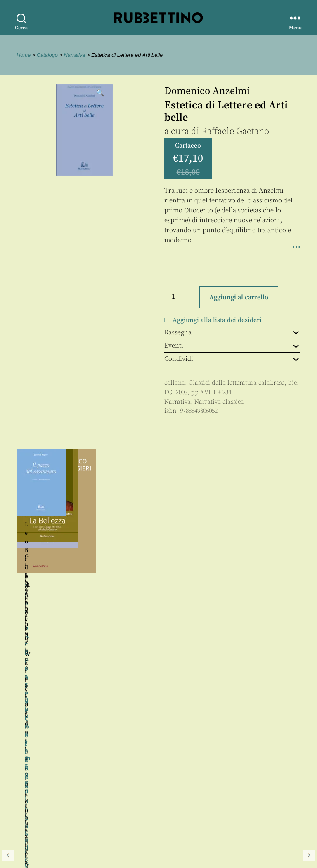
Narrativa (75, 55)
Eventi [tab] (232, 346)
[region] (158, 540)
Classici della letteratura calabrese (237, 383)
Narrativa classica (219, 402)
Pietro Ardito (202, 543)
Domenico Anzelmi (207, 91)
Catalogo (47, 55)
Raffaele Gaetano (235, 131)
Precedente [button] (8, 540)
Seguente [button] (309, 540)
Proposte (31, 810)
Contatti (30, 801)
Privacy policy (39, 820)
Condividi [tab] (232, 359)
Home (24, 55)
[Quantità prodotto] (181, 296)
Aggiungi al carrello (239, 297)
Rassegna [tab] (232, 332)
